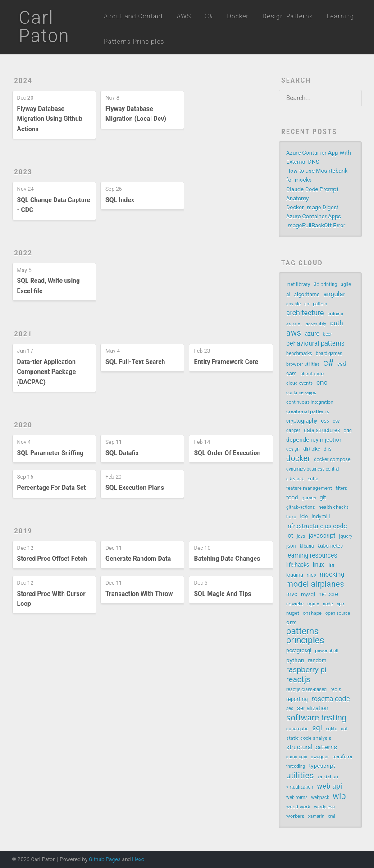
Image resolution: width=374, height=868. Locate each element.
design (293, 449)
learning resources (312, 555)
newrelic (295, 604)
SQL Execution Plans (135, 488)
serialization (312, 708)
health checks (334, 507)
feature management (309, 488)
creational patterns (308, 411)
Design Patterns (287, 16)
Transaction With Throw (139, 594)
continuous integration (310, 402)
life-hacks (298, 565)
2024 (23, 81)
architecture (305, 313)
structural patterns (312, 747)
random (317, 660)
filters (341, 488)
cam (291, 374)
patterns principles (305, 636)
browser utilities (303, 364)
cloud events (299, 383)
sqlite (331, 729)
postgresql (299, 651)
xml (332, 816)
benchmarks (299, 353)
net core (328, 594)
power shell (326, 651)
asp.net (294, 324)
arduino (335, 314)
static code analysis (309, 738)
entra (313, 479)
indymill (321, 517)
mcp (312, 575)
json (291, 546)
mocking (332, 574)
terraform (342, 757)
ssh (344, 729)
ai (288, 295)
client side (312, 374)
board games (329, 353)
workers (295, 816)
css (325, 421)
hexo (291, 517)
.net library (298, 284)
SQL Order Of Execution (227, 453)
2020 (23, 425)
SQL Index (120, 200)
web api (329, 786)
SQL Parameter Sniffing (50, 453)
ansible (293, 304)
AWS (184, 16)
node (328, 604)
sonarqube (297, 729)
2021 (23, 334)
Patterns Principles (134, 42)
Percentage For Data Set (52, 488)
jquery (346, 536)
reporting (297, 699)
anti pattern (316, 304)
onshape (312, 613)
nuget (293, 613)
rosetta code (331, 699)
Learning (340, 16)
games (309, 498)
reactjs (298, 679)
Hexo (138, 859)
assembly (316, 324)
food (292, 497)
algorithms (307, 295)
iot (290, 536)
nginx (313, 604)
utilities (300, 776)
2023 (23, 172)
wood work (298, 807)
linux (318, 565)
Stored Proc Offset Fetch (52, 559)
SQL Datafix (122, 453)
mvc (292, 594)
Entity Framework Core (226, 362)
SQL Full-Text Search (135, 362)
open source (338, 613)
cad (341, 364)
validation (328, 777)
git (323, 498)
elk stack (295, 479)
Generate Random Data (138, 559)
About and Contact (133, 16)
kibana (307, 546)
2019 (23, 531)
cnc (322, 383)
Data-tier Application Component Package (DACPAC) (47, 372)
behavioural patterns (315, 343)
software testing (316, 718)
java (301, 536)
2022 (23, 253)
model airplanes (315, 584)
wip (340, 796)
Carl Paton (44, 27)
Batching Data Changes (227, 559)
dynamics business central (313, 469)
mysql (308, 594)
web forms (297, 797)
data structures (322, 430)
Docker (238, 16)
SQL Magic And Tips (222, 594)
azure (312, 334)
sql (317, 728)
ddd (348, 431)
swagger (320, 757)
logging (295, 575)
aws (294, 333)
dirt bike (312, 449)
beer (328, 334)
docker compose (332, 459)
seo (290, 709)
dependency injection (314, 440)
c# (328, 363)
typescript (322, 766)
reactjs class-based (306, 690)
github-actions (300, 507)
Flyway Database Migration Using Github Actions (50, 119)
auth (336, 323)
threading (296, 766)
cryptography (302, 421)
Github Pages (105, 859)
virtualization (300, 787)
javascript (322, 536)
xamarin (316, 816)
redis (336, 690)
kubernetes (330, 546)
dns (327, 449)
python (295, 660)
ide (304, 516)
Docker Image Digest (312, 207)
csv (336, 421)
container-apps (301, 393)
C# (209, 16)
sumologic (297, 757)
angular (334, 294)
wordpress (324, 807)
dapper (293, 431)
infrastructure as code (316, 526)
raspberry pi (306, 669)
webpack (320, 797)
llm (331, 565)
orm (292, 622)
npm (341, 604)
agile (346, 284)
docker (298, 458)
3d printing (325, 284)
